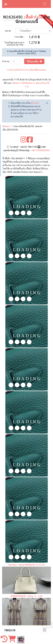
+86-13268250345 (40, 150)
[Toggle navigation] (45, 4)
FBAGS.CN (10, 630)
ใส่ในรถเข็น (34, 61)
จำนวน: (6, 61)
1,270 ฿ (34, 43)
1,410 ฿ (34, 37)
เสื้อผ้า (30, 17)
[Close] (47, 103)
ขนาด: (8, 31)
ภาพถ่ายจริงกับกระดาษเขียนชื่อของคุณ (26, 70)
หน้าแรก (34, 103)
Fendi (39, 17)
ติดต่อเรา (7, 126)
